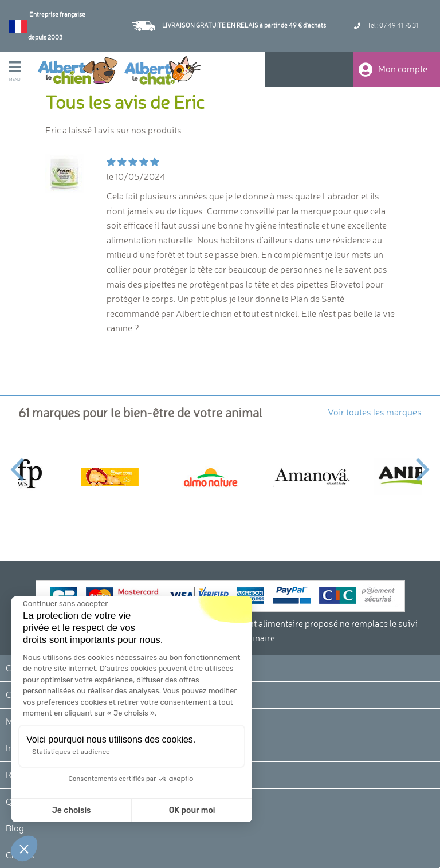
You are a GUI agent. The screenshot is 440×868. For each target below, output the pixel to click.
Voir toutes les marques (375, 412)
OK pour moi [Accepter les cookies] (86, 810)
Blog (15, 828)
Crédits (20, 855)
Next (423, 462)
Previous (17, 462)
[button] (24, 849)
